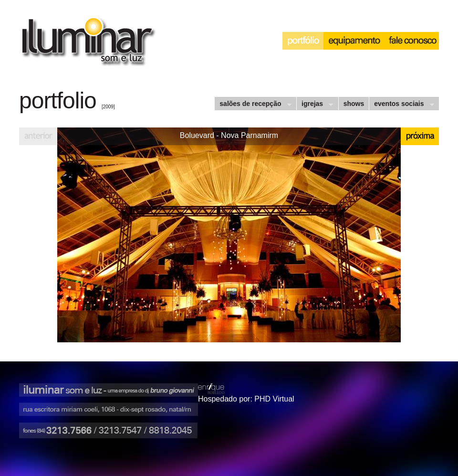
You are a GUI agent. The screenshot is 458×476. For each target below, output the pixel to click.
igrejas (315, 105)
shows (354, 104)
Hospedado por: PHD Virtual (246, 399)
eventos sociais (401, 105)
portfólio (303, 41)
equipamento (354, 41)
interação (412, 41)
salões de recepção (253, 105)
